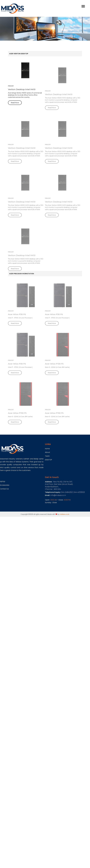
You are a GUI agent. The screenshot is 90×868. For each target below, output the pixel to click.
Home (47, 449)
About (47, 452)
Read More (15, 104)
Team (47, 456)
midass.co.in (65, 514)
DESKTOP (48, 460)
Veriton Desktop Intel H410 (22, 90)
